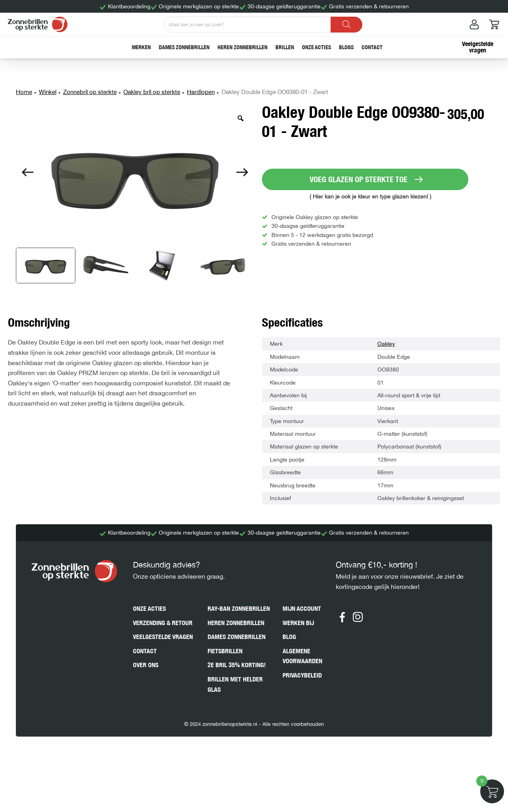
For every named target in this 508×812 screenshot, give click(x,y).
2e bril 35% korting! (237, 665)
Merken (141, 47)
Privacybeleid (302, 675)
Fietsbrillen (225, 651)
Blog (289, 637)
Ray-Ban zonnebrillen (239, 609)
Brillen (285, 47)
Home (24, 92)
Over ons (146, 665)
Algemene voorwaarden (302, 656)
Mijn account (302, 609)
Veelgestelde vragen (478, 47)
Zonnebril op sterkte (90, 92)
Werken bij (298, 623)
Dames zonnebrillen (184, 47)
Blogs (346, 47)
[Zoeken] (346, 25)
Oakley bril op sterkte (152, 92)
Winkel (48, 92)
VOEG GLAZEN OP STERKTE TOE (359, 179)
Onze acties (317, 47)
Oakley (386, 344)
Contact (372, 47)
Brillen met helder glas (235, 684)
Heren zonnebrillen (242, 47)
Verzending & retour (163, 623)
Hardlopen (201, 92)
